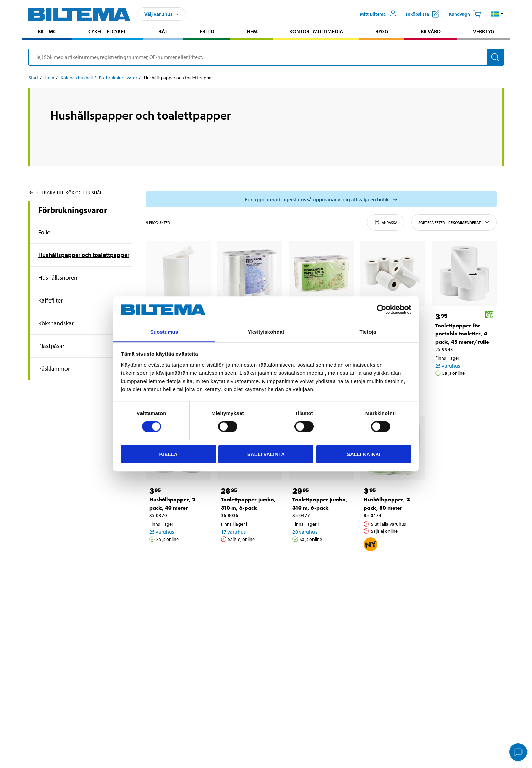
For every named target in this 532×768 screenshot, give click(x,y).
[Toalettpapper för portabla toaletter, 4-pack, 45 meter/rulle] (464, 274)
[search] (266, 57)
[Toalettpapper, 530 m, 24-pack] (250, 274)
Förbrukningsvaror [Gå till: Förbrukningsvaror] (118, 78)
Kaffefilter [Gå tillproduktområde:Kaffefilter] (51, 300)
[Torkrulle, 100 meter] (178, 274)
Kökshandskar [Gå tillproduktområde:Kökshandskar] (56, 323)
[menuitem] (47, 32)
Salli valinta (266, 454)
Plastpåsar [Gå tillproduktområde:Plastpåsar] (51, 346)
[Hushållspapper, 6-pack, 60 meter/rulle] (321, 274)
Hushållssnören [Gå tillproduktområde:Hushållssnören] (58, 278)
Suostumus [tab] (164, 332)
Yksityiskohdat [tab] (266, 332)
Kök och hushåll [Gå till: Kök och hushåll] (77, 78)
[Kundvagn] (465, 14)
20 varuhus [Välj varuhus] (305, 532)
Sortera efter (454, 222)
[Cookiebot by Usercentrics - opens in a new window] (382, 310)
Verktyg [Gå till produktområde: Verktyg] (484, 31)
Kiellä (168, 454)
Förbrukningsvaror (73, 210)
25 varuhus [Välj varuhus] (448, 366)
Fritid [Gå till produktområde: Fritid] (207, 31)
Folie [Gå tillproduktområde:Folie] (44, 232)
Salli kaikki (364, 454)
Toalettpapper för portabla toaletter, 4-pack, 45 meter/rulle (462, 334)
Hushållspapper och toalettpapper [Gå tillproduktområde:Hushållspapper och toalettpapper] (84, 255)
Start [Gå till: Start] (33, 78)
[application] (518, 753)
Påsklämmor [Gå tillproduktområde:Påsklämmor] (54, 369)
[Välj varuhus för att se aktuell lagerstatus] (321, 199)
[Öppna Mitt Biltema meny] (378, 14)
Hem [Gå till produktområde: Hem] (252, 31)
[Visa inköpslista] (423, 14)
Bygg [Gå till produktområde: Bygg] (382, 31)
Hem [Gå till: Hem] (50, 78)
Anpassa (386, 222)
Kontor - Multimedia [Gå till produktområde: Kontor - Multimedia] (316, 31)
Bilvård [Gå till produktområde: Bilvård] (431, 31)
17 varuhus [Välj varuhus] (233, 532)
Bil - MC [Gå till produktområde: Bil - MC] (47, 31)
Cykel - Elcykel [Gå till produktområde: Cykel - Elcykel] (107, 31)
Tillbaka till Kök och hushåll (67, 193)
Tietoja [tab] (368, 332)
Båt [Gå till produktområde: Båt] (163, 31)
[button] (497, 14)
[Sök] (495, 57)
